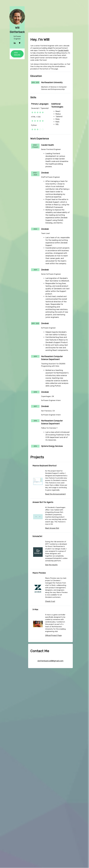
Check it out (50, 601)
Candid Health (63, 136)
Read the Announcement (55, 494)
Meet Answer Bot (52, 528)
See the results (51, 565)
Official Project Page (53, 635)
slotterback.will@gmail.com (50, 661)
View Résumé (14, 54)
